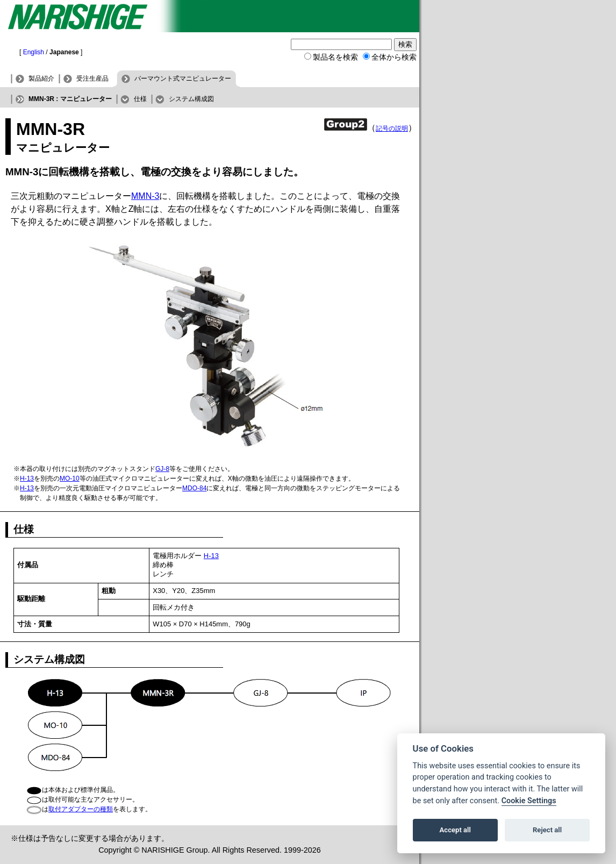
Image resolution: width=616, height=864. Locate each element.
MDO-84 (194, 488)
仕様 (140, 99)
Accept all (455, 830)
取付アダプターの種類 (81, 809)
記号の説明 (392, 128)
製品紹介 (41, 78)
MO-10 (70, 479)
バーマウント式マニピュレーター (183, 78)
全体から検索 (394, 57)
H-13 (27, 479)
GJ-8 (162, 469)
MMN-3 (145, 196)
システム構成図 (191, 99)
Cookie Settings (529, 801)
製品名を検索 (335, 57)
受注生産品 (92, 78)
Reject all (547, 830)
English (34, 52)
